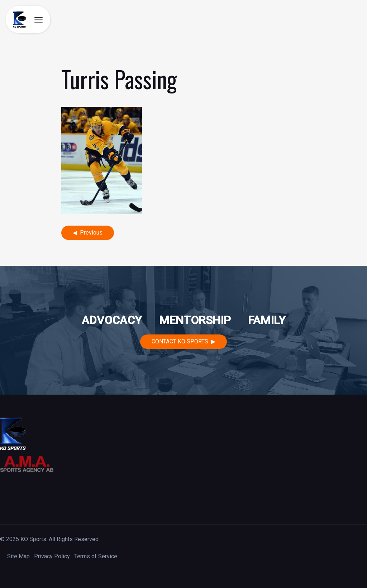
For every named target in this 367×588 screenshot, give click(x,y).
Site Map (18, 556)
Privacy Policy (52, 556)
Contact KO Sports (180, 341)
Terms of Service (96, 556)
